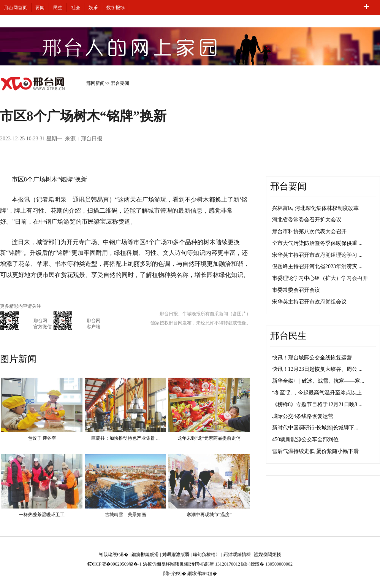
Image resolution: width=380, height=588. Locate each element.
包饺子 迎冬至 (42, 438)
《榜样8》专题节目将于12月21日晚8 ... (317, 404)
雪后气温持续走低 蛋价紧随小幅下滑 (315, 451)
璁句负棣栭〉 (206, 555)
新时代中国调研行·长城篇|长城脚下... (315, 428)
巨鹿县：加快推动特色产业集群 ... (125, 438)
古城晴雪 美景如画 (125, 515)
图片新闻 (18, 359)
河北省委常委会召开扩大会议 (307, 220)
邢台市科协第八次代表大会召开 (309, 231)
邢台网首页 (16, 8)
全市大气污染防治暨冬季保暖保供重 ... (317, 243)
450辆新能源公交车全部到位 (305, 439)
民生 (58, 8)
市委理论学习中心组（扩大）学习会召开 (320, 278)
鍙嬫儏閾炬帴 (268, 555)
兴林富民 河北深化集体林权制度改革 (315, 208)
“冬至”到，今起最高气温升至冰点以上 (317, 393)
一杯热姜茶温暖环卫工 (42, 515)
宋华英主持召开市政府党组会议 (309, 302)
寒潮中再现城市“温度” (209, 515)
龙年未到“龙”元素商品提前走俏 (209, 438)
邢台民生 (288, 336)
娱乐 (93, 8)
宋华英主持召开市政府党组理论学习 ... (317, 255)
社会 (76, 8)
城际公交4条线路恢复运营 (303, 416)
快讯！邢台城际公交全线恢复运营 (312, 358)
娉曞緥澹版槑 (176, 555)
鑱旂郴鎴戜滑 (145, 555)
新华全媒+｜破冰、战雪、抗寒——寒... (318, 381)
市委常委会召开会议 (296, 290)
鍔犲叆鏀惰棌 (237, 555)
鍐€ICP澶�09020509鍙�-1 (115, 564)
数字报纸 (116, 8)
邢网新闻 (95, 83)
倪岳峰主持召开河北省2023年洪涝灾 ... (317, 266)
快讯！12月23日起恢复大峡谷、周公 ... (317, 369)
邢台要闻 (120, 83)
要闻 (40, 8)
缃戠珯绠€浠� (114, 555)
